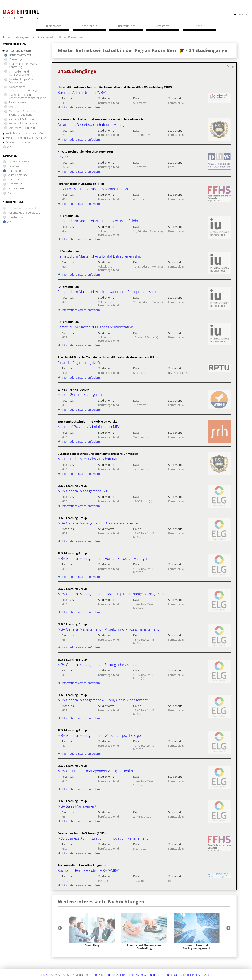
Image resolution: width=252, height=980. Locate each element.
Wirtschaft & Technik (22, 119)
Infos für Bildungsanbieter (110, 975)
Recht (12, 107)
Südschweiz (15, 184)
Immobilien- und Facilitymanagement (21, 73)
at (240, 15)
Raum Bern (75, 37)
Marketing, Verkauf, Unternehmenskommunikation (28, 96)
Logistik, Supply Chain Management (22, 81)
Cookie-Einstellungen (198, 975)
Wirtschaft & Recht (19, 51)
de (245, 15)
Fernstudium (15, 217)
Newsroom (163, 26)
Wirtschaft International (23, 123)
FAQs (199, 26)
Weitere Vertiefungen (22, 128)
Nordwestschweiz (18, 162)
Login (44, 975)
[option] (92, 930)
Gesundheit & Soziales (20, 142)
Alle (10, 147)
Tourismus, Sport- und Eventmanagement (22, 113)
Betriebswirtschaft (49, 37)
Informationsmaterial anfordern (79, 107)
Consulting (15, 60)
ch (234, 15)
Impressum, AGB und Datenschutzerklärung (156, 975)
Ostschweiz (14, 166)
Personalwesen (18, 102)
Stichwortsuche (126, 26)
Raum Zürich (15, 180)
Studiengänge (21, 37)
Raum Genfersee (18, 175)
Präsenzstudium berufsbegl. (24, 213)
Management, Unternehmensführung (23, 89)
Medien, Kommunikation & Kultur (26, 138)
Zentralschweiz (16, 189)
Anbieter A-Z (89, 26)
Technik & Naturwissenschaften (25, 134)
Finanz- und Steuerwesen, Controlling (25, 65)
